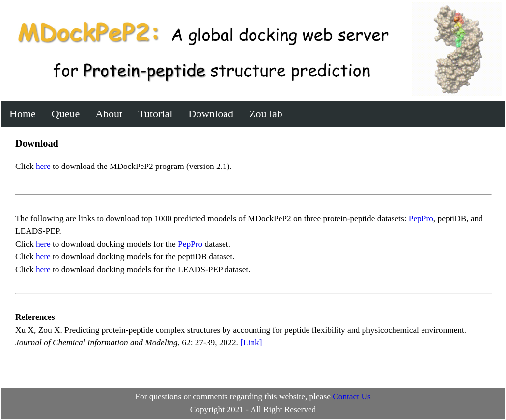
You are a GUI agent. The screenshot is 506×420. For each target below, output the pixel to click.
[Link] (251, 343)
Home (23, 114)
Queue (66, 114)
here (43, 166)
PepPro (421, 218)
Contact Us (352, 397)
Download (211, 114)
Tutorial (155, 114)
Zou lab (266, 114)
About (109, 114)
